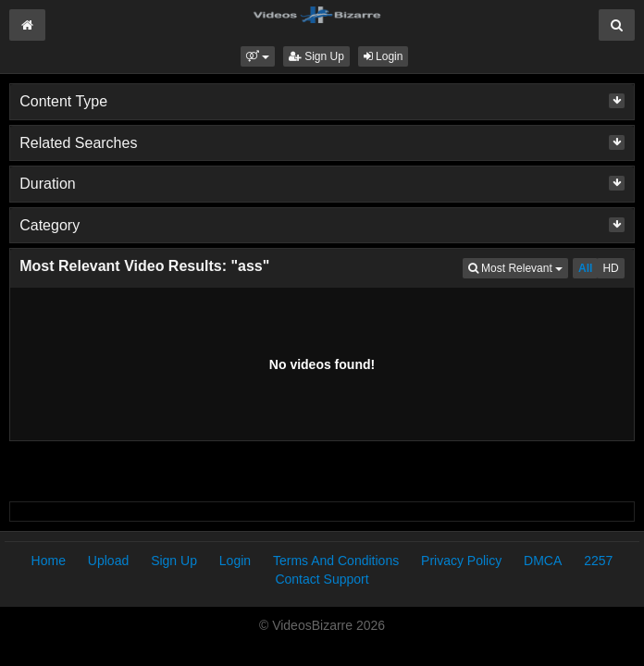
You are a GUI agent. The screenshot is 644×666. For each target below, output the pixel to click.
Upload (108, 561)
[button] (258, 56)
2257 (598, 561)
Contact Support (322, 579)
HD (610, 268)
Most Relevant (518, 267)
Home (49, 561)
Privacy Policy (461, 561)
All (585, 268)
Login (384, 56)
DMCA (543, 561)
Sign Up (316, 56)
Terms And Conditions (336, 561)
